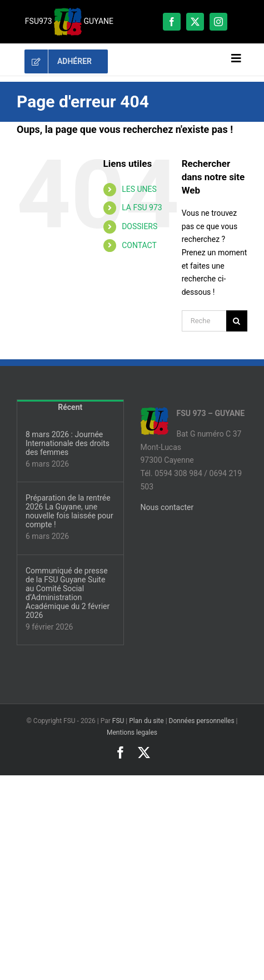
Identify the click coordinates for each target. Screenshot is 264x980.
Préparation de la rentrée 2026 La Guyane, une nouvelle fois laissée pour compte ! (69, 511)
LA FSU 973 (142, 207)
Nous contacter (167, 507)
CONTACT (139, 245)
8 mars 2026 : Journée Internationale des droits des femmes (68, 443)
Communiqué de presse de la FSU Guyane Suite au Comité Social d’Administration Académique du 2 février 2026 (68, 593)
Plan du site (146, 721)
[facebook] (172, 22)
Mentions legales (132, 732)
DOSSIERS (140, 226)
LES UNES (139, 189)
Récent (70, 407)
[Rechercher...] (204, 321)
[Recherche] (237, 321)
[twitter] (195, 22)
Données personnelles (202, 721)
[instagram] (218, 22)
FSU (118, 721)
